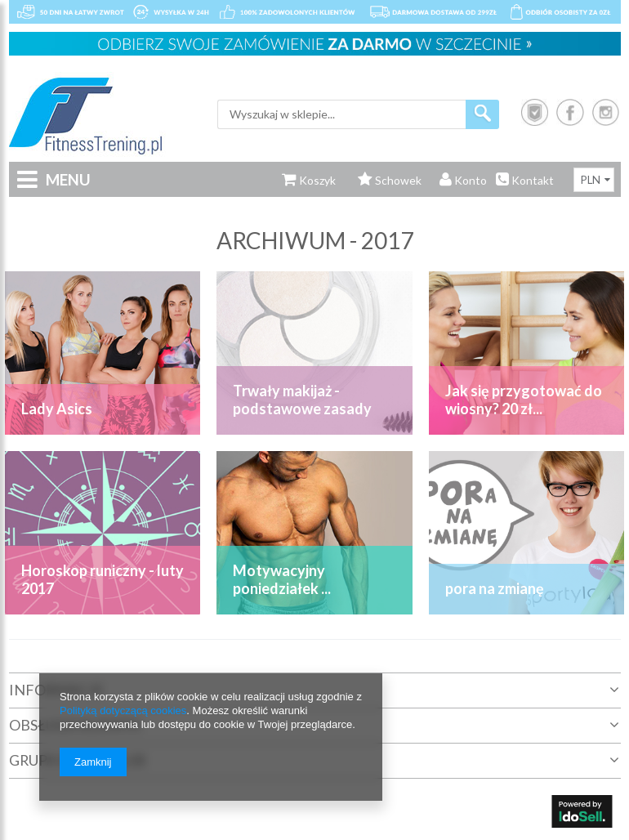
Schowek (390, 180)
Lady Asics (57, 409)
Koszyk (309, 180)
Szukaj (482, 114)
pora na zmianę (495, 588)
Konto (463, 180)
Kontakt (525, 180)
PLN (591, 180)
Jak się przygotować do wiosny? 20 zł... (524, 400)
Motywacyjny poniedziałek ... (282, 579)
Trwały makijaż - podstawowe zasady (302, 400)
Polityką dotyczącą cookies (123, 710)
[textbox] (341, 114)
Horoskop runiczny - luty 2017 (103, 579)
